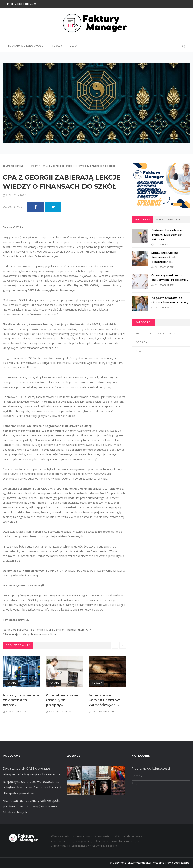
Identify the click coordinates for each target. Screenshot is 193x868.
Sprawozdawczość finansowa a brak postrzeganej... (165, 257)
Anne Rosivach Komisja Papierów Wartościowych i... (104, 700)
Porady (57, 46)
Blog (73, 46)
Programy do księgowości (26, 46)
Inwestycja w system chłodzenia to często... (21, 700)
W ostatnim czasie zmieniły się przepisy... (62, 700)
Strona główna (13, 166)
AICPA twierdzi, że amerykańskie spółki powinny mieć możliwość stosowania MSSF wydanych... (32, 806)
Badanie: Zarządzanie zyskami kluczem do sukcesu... (167, 235)
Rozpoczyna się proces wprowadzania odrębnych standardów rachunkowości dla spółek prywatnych (32, 787)
